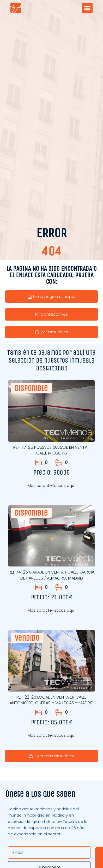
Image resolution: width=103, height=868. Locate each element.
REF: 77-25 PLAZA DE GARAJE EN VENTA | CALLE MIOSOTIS (51, 450)
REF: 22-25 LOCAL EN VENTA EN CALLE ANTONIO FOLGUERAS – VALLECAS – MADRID (52, 700)
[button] (87, 8)
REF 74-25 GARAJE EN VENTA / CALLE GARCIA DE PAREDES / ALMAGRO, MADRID (51, 575)
